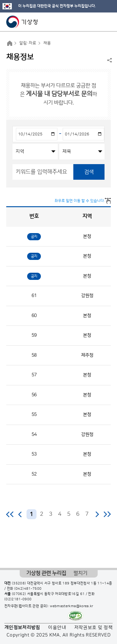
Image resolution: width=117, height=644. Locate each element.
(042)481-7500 (28, 589)
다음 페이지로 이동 (97, 514)
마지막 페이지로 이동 (107, 514)
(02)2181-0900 (18, 599)
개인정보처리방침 (22, 628)
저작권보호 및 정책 (94, 628)
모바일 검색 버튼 (97, 22)
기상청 (22, 22)
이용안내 (57, 628)
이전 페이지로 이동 (20, 514)
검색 (89, 172)
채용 (47, 43)
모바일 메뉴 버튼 (107, 22)
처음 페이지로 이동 (10, 514)
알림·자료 (28, 43)
